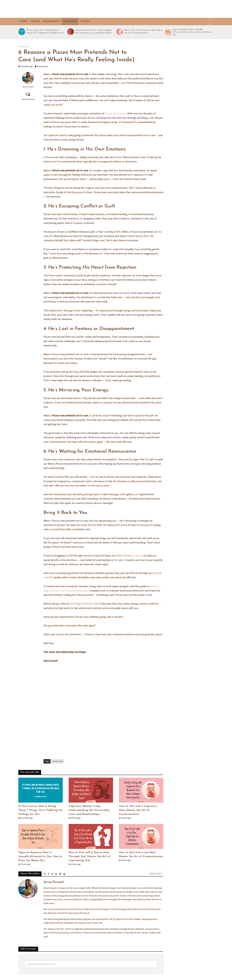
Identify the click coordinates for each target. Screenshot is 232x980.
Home (24, 21)
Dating (35, 21)
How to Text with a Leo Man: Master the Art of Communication (141, 854)
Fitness (85, 21)
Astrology (70, 21)
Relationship (51, 21)
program (129, 555)
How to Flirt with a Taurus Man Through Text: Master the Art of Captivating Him (89, 856)
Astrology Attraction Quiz (84, 604)
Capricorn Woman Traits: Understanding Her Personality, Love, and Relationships (93, 32)
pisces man (58, 761)
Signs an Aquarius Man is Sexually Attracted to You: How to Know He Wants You (192, 32)
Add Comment (28, 99)
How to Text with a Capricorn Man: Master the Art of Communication (143, 32)
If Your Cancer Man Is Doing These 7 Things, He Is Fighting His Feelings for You (45, 32)
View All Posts (155, 874)
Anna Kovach (43, 66)
